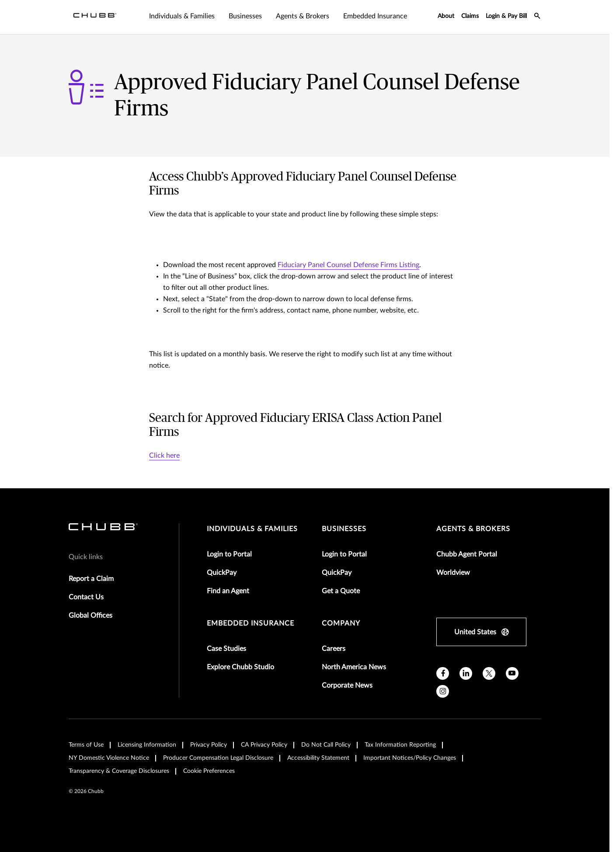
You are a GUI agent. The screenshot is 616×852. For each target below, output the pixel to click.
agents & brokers (473, 529)
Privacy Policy (209, 745)
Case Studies (226, 649)
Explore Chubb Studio (240, 667)
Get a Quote (341, 591)
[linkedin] (466, 673)
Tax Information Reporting (400, 745)
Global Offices (90, 616)
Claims (470, 16)
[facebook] (443, 673)
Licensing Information (147, 745)
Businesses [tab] (245, 16)
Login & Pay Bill (506, 16)
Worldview (453, 573)
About (446, 16)
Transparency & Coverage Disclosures (119, 771)
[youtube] (512, 673)
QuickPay (222, 573)
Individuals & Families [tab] (182, 16)
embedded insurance (251, 623)
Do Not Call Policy (326, 745)
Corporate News (347, 685)
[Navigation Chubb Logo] (95, 17)
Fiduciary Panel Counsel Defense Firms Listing (348, 265)
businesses (344, 529)
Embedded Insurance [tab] (375, 16)
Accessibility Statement (318, 758)
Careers (334, 649)
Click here (164, 456)
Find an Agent (228, 591)
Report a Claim (91, 579)
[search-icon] (537, 17)
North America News (354, 667)
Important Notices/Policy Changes (410, 758)
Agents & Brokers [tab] (303, 16)
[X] (489, 673)
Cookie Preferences (209, 771)
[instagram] (443, 691)
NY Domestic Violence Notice (109, 758)
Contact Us (86, 597)
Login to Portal (229, 554)
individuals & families (252, 529)
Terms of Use (86, 745)
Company (341, 623)
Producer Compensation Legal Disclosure (218, 758)
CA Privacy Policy (264, 745)
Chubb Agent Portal (467, 554)
